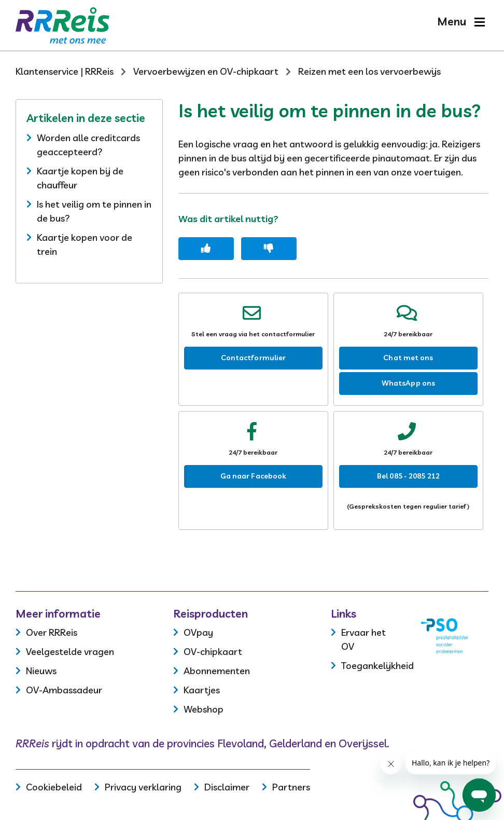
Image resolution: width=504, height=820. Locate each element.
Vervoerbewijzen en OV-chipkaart (206, 71)
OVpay (198, 632)
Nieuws (41, 671)
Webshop (204, 709)
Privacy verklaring (143, 787)
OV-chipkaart (213, 652)
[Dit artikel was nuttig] (206, 249)
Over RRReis (52, 632)
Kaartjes (202, 690)
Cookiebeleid (54, 787)
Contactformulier (254, 358)
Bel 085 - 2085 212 (408, 476)
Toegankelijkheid (377, 666)
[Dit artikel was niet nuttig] (269, 249)
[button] (461, 22)
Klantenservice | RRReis (65, 71)
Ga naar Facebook (254, 476)
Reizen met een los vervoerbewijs (369, 71)
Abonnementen (217, 671)
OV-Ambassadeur (64, 690)
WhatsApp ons (408, 383)
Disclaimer (227, 787)
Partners (291, 787)
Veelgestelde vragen (70, 652)
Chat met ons (408, 358)
